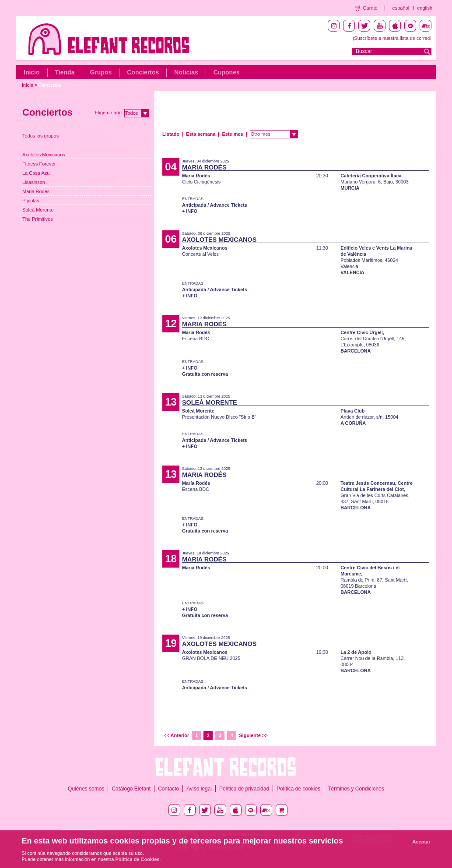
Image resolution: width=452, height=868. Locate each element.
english (425, 8)
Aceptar (422, 842)
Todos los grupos (40, 136)
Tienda (65, 72)
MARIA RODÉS (204, 167)
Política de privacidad (244, 789)
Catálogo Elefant (131, 789)
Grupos (101, 72)
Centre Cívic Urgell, (362, 332)
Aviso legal (199, 789)
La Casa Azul (37, 173)
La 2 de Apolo (356, 652)
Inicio (32, 72)
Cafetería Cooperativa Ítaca (371, 176)
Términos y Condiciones (356, 789)
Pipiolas (31, 201)
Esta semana (201, 134)
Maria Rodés (36, 191)
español (401, 8)
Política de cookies (298, 789)
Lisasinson (34, 182)
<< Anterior (176, 735)
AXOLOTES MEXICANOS (219, 240)
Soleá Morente (38, 210)
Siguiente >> (253, 735)
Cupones (227, 72)
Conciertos (143, 72)
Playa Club (352, 411)
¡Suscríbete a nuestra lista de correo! (392, 38)
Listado (171, 134)
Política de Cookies (138, 859)
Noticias (186, 72)
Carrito (370, 8)
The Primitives (38, 219)
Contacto (168, 789)
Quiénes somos (86, 789)
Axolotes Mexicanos (44, 155)
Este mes (232, 134)
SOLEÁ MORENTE (210, 402)
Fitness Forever (39, 164)
